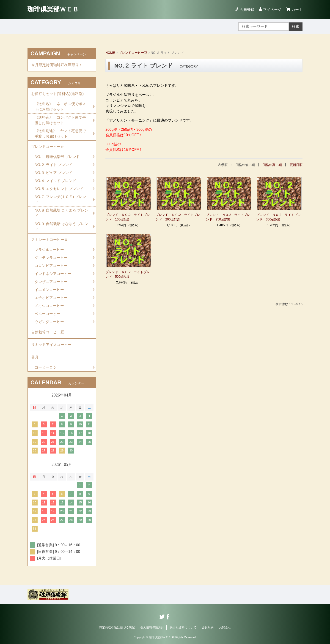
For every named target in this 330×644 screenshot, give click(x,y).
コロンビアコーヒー (51, 266)
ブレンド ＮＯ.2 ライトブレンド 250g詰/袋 (228, 217)
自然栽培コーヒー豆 (48, 332)
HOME (110, 53)
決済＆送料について (183, 627)
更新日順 (296, 165)
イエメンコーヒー (49, 290)
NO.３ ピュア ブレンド (54, 173)
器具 (35, 357)
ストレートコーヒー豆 (49, 240)
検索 (296, 26)
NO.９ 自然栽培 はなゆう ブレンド (61, 227)
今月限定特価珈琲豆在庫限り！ (57, 65)
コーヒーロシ (46, 367)
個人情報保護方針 (152, 627)
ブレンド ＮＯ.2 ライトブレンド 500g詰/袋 (128, 274)
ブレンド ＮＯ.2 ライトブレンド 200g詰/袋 (178, 217)
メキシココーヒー (49, 306)
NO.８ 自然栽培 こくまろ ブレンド (61, 213)
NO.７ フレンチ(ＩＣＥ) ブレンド (60, 200)
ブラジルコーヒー (49, 250)
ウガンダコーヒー (49, 322)
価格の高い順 (272, 165)
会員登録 (247, 10)
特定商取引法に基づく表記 (117, 627)
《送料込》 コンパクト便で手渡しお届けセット (60, 120)
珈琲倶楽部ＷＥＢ (53, 9)
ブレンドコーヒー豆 (133, 53)
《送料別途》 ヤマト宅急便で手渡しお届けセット (60, 134)
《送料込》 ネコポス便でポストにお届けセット (60, 107)
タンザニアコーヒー (51, 282)
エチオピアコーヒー (51, 298)
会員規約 (208, 627)
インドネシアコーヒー (53, 274)
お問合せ (225, 627)
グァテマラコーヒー (51, 258)
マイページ (272, 10)
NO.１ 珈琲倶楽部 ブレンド (57, 157)
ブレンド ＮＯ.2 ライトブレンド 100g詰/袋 (128, 217)
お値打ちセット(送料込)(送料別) (57, 94)
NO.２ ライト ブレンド (54, 165)
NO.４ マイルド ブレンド (55, 181)
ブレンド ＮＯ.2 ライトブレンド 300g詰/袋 (278, 217)
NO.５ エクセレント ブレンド (59, 189)
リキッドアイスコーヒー (51, 345)
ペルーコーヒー (47, 314)
